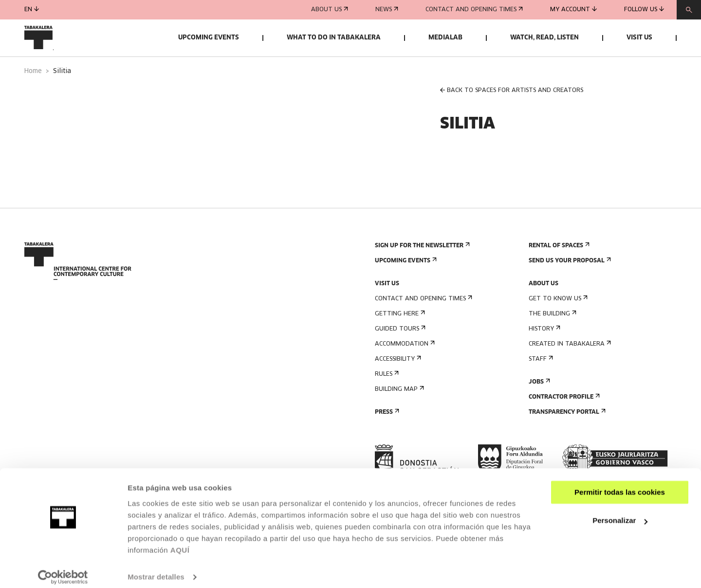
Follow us (644, 9)
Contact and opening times (474, 10)
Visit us (639, 38)
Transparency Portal (566, 437)
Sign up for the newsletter (421, 271)
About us (330, 10)
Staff (540, 384)
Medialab (445, 38)
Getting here (399, 339)
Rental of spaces (558, 271)
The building (552, 339)
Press (386, 437)
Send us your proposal (569, 286)
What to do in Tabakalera (334, 38)
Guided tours (399, 354)
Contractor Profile (563, 422)
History (544, 354)
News (387, 10)
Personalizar (620, 512)
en (32, 9)
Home (33, 97)
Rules (386, 399)
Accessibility (397, 384)
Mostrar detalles (156, 569)
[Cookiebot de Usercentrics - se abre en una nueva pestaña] (63, 569)
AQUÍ (180, 542)
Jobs (538, 407)
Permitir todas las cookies (620, 484)
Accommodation (404, 369)
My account (573, 9)
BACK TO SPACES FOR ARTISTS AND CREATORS (512, 116)
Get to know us (557, 324)
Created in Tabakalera (569, 369)
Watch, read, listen (544, 38)
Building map (398, 414)
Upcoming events (209, 38)
